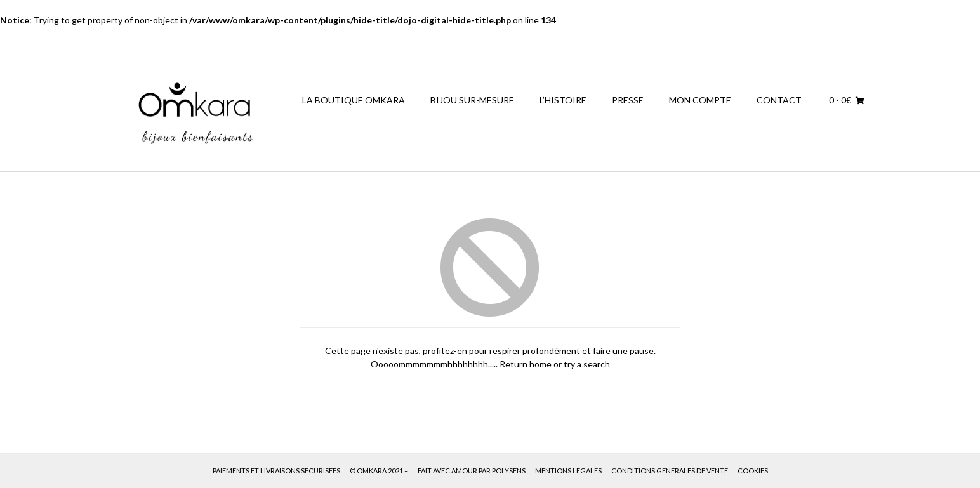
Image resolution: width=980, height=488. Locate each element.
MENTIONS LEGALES (568, 471)
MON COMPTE (700, 100)
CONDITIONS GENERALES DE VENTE (670, 471)
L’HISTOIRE (563, 100)
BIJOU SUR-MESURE (472, 100)
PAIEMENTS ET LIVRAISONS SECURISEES (276, 471)
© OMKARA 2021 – (379, 471)
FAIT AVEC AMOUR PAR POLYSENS (472, 471)
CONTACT (779, 100)
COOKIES (753, 471)
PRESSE (628, 100)
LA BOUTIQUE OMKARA (354, 100)
